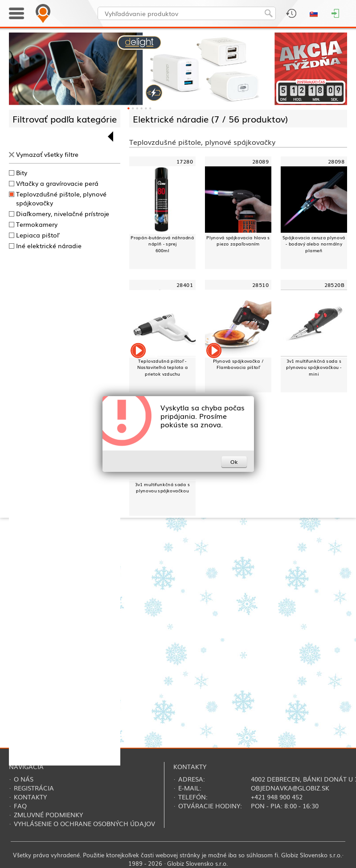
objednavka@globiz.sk (290, 788)
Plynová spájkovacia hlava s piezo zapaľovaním (238, 240)
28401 (185, 285)
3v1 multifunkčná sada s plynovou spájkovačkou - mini (314, 367)
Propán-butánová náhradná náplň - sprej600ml (162, 244)
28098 (336, 161)
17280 (185, 161)
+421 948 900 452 (277, 797)
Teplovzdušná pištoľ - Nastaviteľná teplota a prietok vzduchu (163, 367)
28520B (334, 285)
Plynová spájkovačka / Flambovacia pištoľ (238, 364)
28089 (260, 161)
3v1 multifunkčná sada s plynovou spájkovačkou (162, 487)
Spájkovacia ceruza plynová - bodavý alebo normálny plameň (314, 244)
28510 (260, 285)
